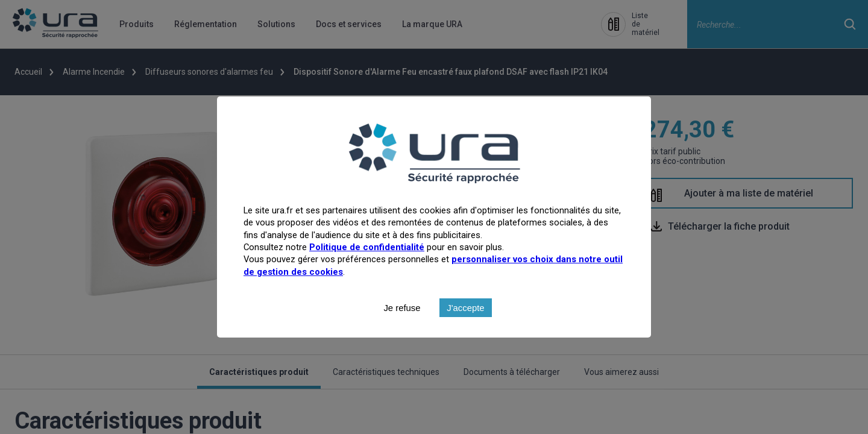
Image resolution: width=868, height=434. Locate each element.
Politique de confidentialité (367, 273)
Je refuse (402, 333)
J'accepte (465, 333)
